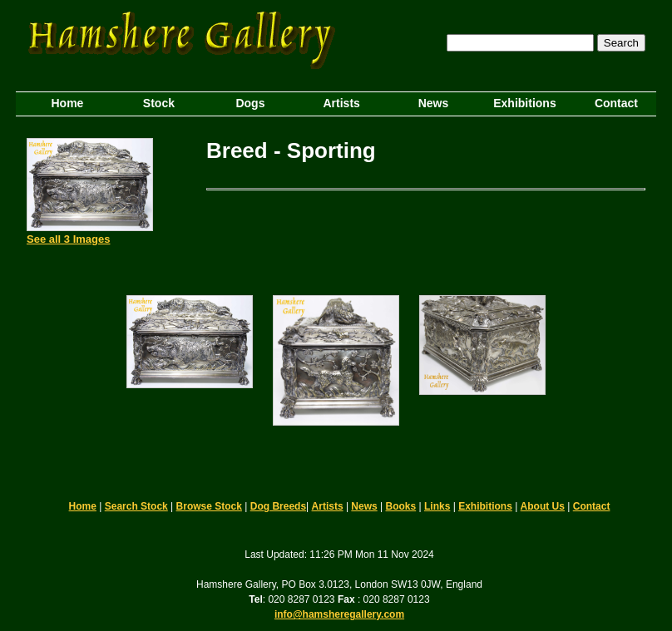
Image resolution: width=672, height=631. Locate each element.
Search (621, 43)
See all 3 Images (68, 239)
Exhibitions (485, 506)
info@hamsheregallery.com (339, 614)
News (364, 506)
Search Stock (136, 506)
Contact (592, 506)
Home (83, 506)
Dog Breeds (278, 506)
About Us (543, 506)
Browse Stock (209, 506)
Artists (328, 506)
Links (437, 506)
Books (401, 506)
